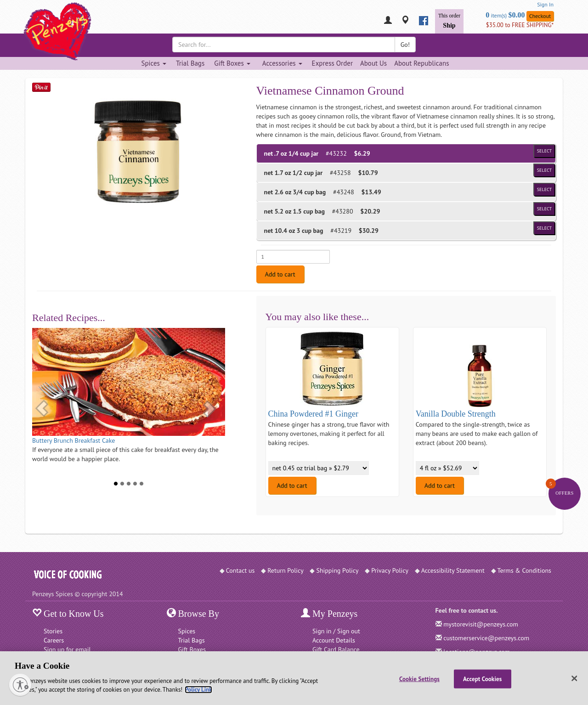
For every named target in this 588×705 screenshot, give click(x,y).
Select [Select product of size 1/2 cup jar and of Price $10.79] (544, 170)
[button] (42, 408)
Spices (187, 631)
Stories (53, 631)
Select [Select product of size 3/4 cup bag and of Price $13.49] (544, 189)
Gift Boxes (192, 649)
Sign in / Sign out (336, 631)
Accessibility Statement (453, 570)
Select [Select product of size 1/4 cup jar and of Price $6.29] (544, 151)
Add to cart (292, 485)
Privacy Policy (390, 570)
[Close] (574, 678)
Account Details (334, 640)
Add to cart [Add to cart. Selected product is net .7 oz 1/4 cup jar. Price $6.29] (280, 274)
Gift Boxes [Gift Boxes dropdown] (232, 63)
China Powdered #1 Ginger (313, 414)
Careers (54, 640)
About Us (373, 63)
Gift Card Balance (336, 649)
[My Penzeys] (388, 21)
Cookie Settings (419, 679)
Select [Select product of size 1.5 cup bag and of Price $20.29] (544, 209)
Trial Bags (190, 63)
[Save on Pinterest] (41, 87)
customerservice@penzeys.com (486, 638)
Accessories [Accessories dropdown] (282, 63)
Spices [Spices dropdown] (153, 63)
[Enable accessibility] (20, 685)
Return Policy (286, 570)
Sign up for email (67, 649)
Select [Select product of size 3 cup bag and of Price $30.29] (544, 228)
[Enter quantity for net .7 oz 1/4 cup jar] (293, 257)
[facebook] (424, 21)
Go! (405, 45)
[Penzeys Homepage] (32, 21)
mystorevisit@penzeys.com (481, 624)
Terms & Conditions (525, 570)
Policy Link (198, 690)
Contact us (240, 570)
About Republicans (421, 63)
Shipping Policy (337, 570)
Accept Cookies (482, 679)
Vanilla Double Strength (456, 414)
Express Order (332, 63)
